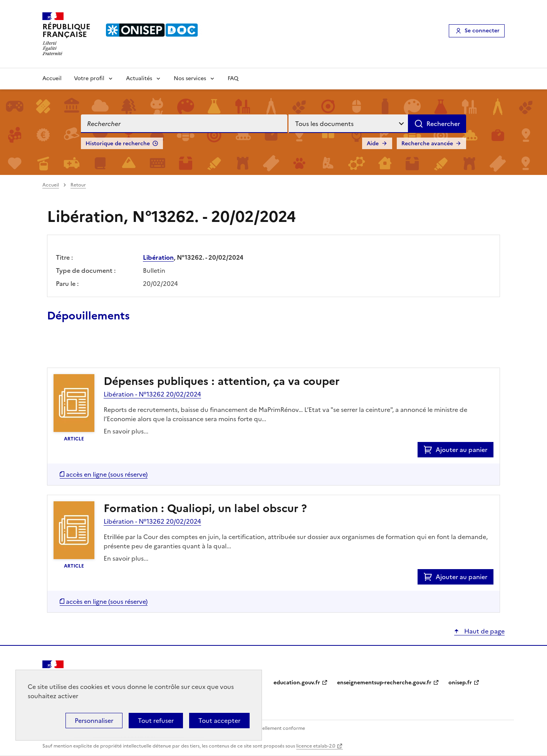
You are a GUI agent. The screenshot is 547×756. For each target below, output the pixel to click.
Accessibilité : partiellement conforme (263, 728)
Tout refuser (156, 721)
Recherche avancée (427, 144)
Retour (78, 185)
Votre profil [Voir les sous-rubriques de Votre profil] (89, 78)
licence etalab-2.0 (316, 746)
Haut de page (484, 631)
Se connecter (482, 31)
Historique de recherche (118, 144)
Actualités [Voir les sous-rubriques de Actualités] (139, 78)
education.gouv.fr (297, 683)
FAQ (233, 78)
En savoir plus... (126, 431)
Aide (373, 144)
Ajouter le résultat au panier (97, 350)
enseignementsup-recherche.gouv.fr (384, 683)
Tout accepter (219, 721)
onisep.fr (460, 683)
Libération (158, 257)
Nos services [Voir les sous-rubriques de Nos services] (190, 78)
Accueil (52, 78)
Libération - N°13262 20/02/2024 (152, 394)
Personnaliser (94, 721)
